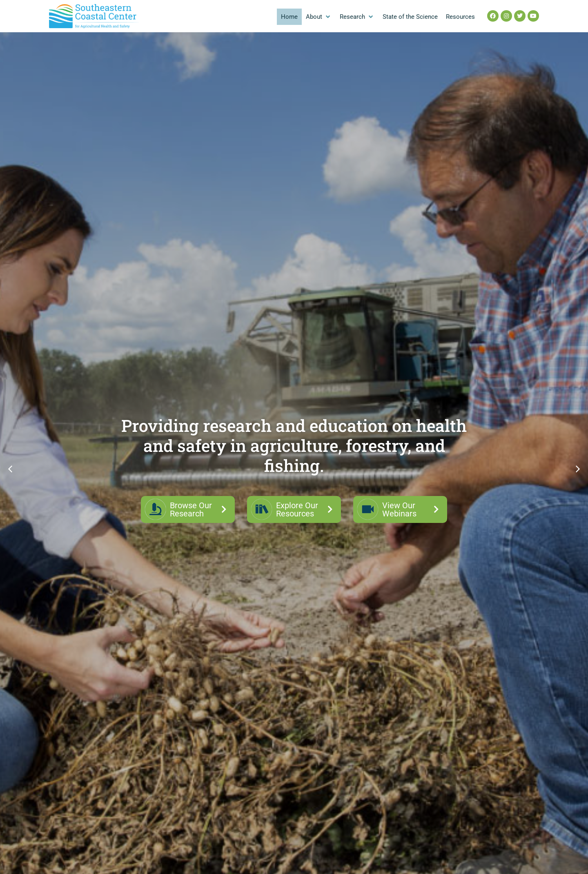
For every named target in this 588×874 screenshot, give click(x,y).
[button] (319, 17)
